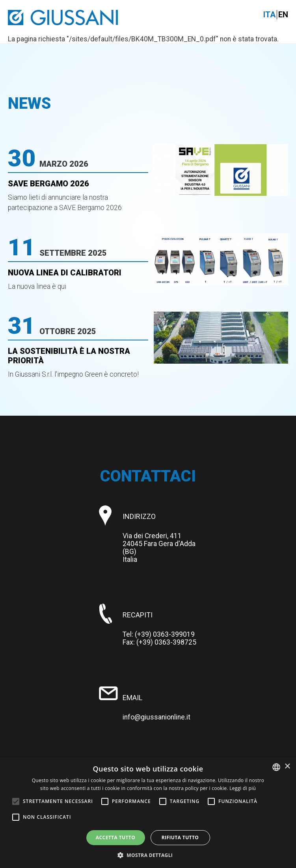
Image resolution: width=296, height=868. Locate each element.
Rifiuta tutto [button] (180, 837)
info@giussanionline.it (156, 717)
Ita (269, 15)
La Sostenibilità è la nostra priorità (69, 356)
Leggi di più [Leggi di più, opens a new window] (243, 788)
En (283, 15)
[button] (148, 855)
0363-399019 (174, 634)
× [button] (287, 767)
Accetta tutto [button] (115, 837)
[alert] (148, 813)
